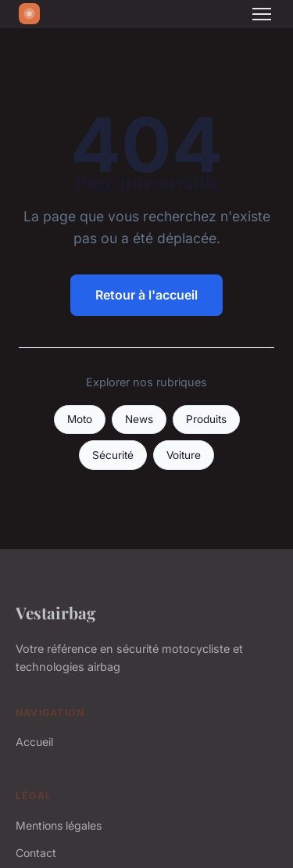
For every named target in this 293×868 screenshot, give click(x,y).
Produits (206, 419)
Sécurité (113, 455)
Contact (36, 853)
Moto (80, 419)
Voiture (184, 455)
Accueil (34, 742)
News (139, 419)
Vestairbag (56, 612)
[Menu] (262, 14)
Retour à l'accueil (146, 295)
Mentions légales (59, 825)
